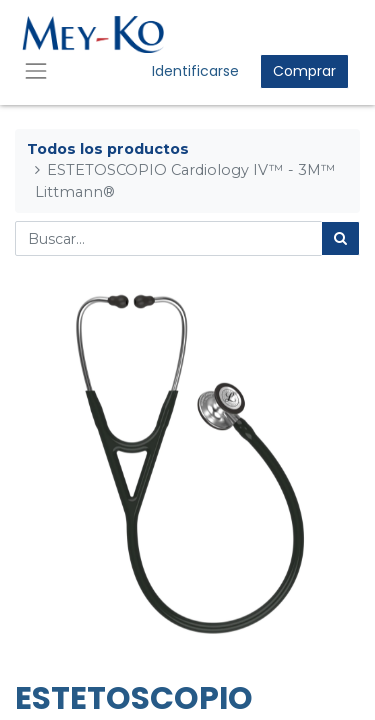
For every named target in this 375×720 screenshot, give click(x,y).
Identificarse (195, 71)
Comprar (304, 71)
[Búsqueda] (340, 238)
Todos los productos (108, 149)
